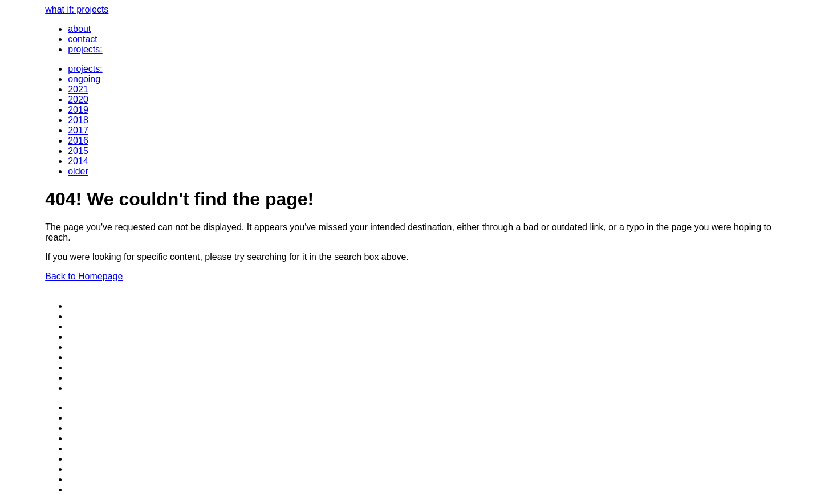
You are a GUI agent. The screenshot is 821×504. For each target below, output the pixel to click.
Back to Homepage (84, 276)
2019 (78, 110)
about (79, 29)
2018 (78, 120)
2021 (78, 89)
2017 (78, 130)
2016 (78, 141)
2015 (78, 151)
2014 (78, 161)
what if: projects (77, 9)
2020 (78, 99)
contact (83, 39)
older (78, 171)
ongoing (84, 79)
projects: (85, 49)
